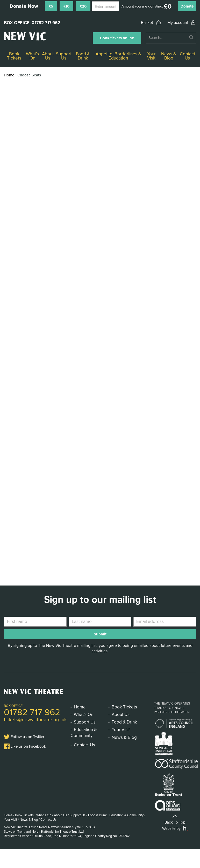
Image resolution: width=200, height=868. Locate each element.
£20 (83, 6)
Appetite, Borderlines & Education (118, 56)
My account (178, 23)
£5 (51, 6)
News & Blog (169, 56)
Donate (187, 6)
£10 (66, 6)
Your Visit (151, 56)
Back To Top (175, 819)
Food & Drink (83, 56)
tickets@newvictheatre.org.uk (35, 720)
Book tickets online (117, 38)
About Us (48, 56)
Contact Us (187, 56)
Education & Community (84, 733)
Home (9, 75)
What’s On (32, 56)
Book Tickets (14, 56)
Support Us (64, 56)
